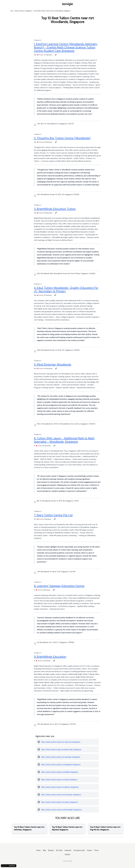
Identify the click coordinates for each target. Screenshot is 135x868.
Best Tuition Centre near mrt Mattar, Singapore (60, 787)
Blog (44, 850)
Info (12, 11)
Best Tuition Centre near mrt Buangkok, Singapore (61, 764)
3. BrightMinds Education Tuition (55, 209)
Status (39, 850)
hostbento (68, 850)
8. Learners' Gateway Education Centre (59, 586)
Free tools (59, 850)
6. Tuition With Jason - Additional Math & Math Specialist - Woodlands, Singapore (64, 440)
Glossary (51, 850)
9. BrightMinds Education (50, 657)
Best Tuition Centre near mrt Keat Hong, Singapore (61, 749)
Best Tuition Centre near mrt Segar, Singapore (60, 802)
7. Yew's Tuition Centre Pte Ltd (53, 515)
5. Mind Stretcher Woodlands (52, 365)
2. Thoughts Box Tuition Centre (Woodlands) (62, 138)
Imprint (68, 854)
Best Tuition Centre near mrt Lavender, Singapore (61, 757)
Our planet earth (79, 850)
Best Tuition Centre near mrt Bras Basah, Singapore (61, 810)
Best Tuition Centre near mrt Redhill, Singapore (60, 772)
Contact (90, 850)
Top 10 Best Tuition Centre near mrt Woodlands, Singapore (52, 11)
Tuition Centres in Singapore (23, 11)
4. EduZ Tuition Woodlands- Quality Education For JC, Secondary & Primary (66, 290)
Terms (96, 850)
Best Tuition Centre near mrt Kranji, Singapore (59, 779)
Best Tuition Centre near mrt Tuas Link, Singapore (61, 742)
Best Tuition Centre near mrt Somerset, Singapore (61, 795)
